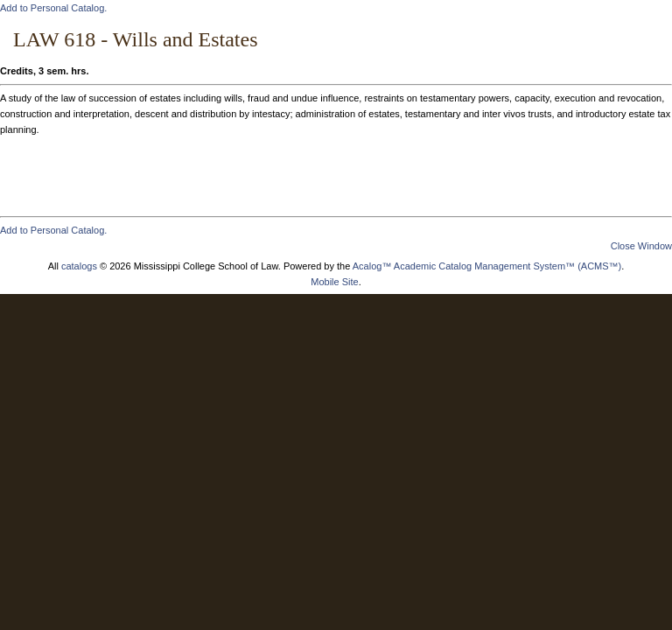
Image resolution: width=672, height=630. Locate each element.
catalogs (79, 266)
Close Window (641, 246)
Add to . (53, 8)
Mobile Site (334, 282)
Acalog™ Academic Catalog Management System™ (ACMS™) (487, 266)
